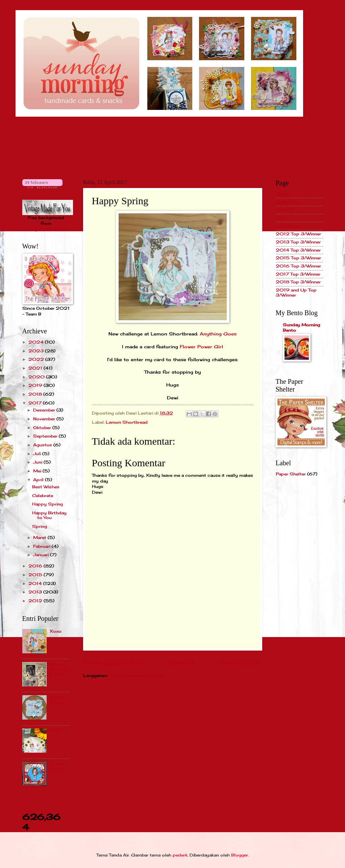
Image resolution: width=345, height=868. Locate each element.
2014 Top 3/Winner (298, 250)
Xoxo (56, 631)
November (45, 419)
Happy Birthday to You (49, 515)
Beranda (181, 663)
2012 (36, 601)
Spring (40, 526)
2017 (36, 403)
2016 (36, 566)
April (39, 480)
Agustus (43, 445)
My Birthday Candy (59, 669)
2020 (37, 377)
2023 (37, 351)
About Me (287, 202)
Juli (38, 454)
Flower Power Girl (201, 347)
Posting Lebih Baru (113, 663)
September (46, 436)
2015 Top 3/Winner (298, 258)
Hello (55, 731)
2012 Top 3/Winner (298, 234)
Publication (288, 226)
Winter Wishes (58, 700)
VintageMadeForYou (46, 229)
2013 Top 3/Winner (298, 242)
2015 (36, 575)
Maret (40, 537)
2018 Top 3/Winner (298, 282)
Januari (42, 555)
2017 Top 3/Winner (298, 274)
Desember (45, 410)
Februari (42, 546)
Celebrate (43, 496)
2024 (37, 342)
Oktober (43, 428)
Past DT (285, 210)
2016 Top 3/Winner (298, 266)
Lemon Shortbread (127, 422)
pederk (180, 855)
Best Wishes (46, 487)
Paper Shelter (291, 474)
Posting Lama (240, 663)
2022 (37, 359)
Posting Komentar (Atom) (137, 675)
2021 (36, 368)
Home (282, 194)
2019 (36, 385)
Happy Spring (47, 504)
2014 (36, 583)
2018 (36, 394)
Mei (38, 471)
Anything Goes (218, 334)
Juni (38, 462)
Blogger (240, 855)
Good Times (56, 766)
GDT (281, 218)
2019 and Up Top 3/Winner (296, 292)
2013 (36, 592)
